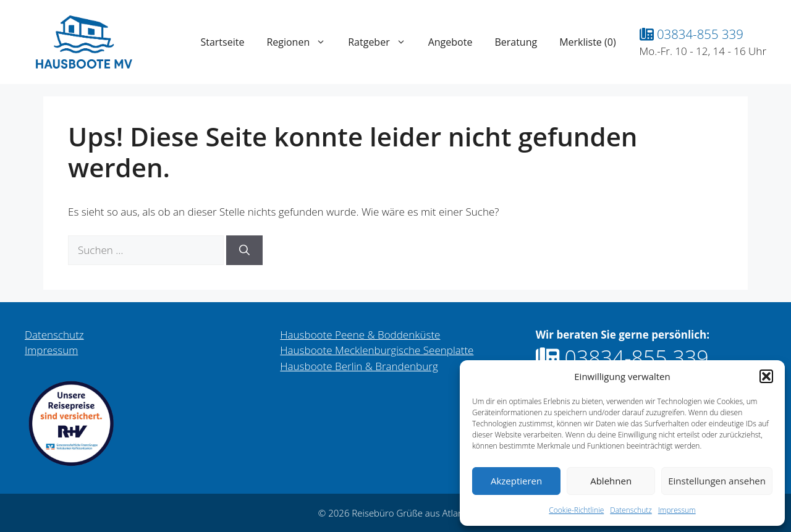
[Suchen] (244, 250)
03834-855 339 (692, 34)
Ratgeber (382, 42)
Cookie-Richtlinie (576, 510)
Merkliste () (587, 42)
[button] (766, 376)
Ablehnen (611, 481)
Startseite (222, 42)
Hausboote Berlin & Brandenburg (359, 366)
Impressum (677, 510)
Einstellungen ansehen (717, 481)
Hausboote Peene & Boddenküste (360, 335)
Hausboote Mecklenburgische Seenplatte (377, 350)
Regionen (302, 42)
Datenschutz (631, 510)
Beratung (516, 42)
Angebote (450, 42)
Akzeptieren (516, 481)
